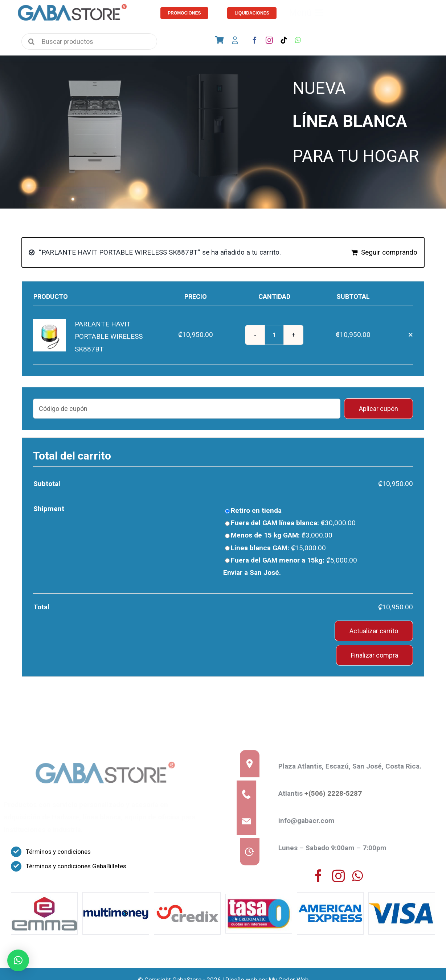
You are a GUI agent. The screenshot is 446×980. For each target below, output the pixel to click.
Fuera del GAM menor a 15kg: (294, 560)
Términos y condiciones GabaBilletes (76, 866)
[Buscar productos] (89, 44)
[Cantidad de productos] (274, 335)
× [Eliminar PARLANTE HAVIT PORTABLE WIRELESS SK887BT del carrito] (411, 335)
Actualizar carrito (374, 631)
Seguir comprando (389, 252)
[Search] (31, 42)
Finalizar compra (375, 655)
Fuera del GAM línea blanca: (293, 523)
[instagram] (269, 40)
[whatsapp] (298, 40)
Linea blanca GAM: (278, 548)
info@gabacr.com (310, 821)
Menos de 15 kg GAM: (282, 535)
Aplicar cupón (379, 409)
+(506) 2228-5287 (336, 793)
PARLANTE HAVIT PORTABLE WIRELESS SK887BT (109, 336)
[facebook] (255, 40)
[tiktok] (284, 40)
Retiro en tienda (256, 510)
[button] (18, 960)
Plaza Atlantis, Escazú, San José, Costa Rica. (353, 766)
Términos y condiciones (58, 852)
